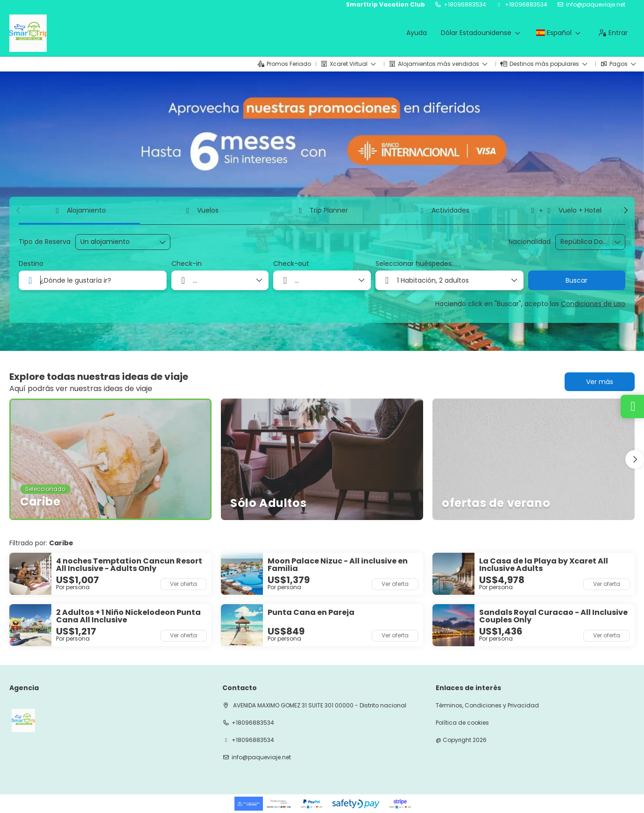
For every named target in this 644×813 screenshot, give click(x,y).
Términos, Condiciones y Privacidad (487, 706)
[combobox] (584, 242)
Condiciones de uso (593, 304)
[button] (19, 210)
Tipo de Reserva (45, 242)
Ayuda (417, 33)
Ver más (600, 382)
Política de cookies (462, 723)
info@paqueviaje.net (596, 5)
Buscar (577, 280)
